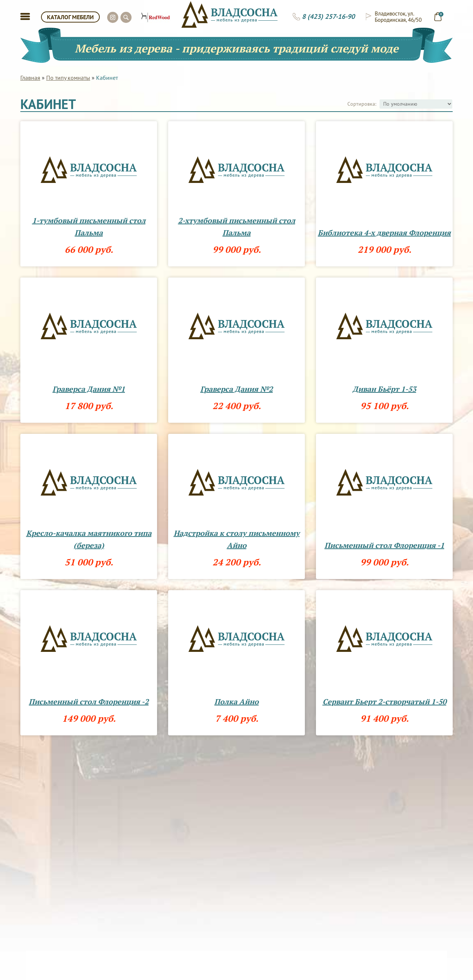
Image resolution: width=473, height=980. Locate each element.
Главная (30, 78)
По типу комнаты (68, 78)
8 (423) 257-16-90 (328, 17)
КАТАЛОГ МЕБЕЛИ (70, 17)
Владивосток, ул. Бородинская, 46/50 (398, 17)
